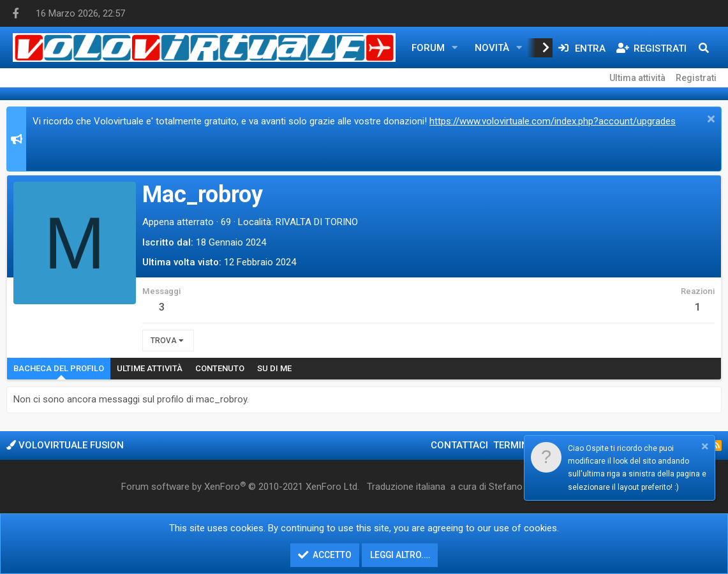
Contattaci (459, 445)
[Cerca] (704, 48)
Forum (428, 48)
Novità (492, 48)
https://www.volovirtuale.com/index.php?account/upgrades (553, 121)
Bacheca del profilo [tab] (59, 368)
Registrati (696, 78)
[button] (455, 48)
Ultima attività (637, 78)
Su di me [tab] (274, 368)
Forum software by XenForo (240, 487)
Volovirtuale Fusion (65, 445)
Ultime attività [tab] (150, 368)
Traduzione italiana (406, 487)
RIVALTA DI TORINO (317, 222)
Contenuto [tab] (220, 368)
